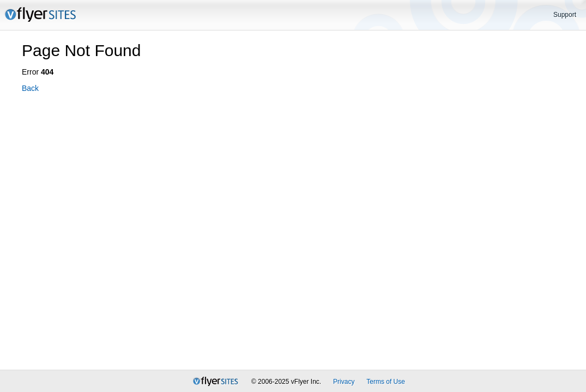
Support (565, 15)
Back (30, 88)
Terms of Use (386, 382)
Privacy (344, 382)
